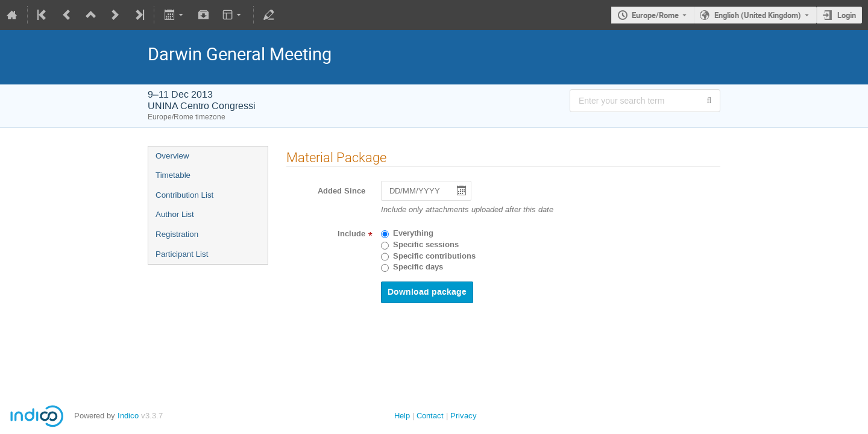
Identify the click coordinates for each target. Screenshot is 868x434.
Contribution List (184, 195)
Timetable (173, 175)
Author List (175, 214)
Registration (177, 234)
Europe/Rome (655, 15)
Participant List (182, 254)
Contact (430, 416)
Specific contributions (434, 256)
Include (351, 234)
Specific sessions (426, 245)
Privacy (464, 416)
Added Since (341, 191)
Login (847, 15)
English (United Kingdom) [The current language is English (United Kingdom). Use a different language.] (758, 15)
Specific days (418, 267)
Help (402, 416)
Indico (128, 416)
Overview (172, 156)
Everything (413, 233)
